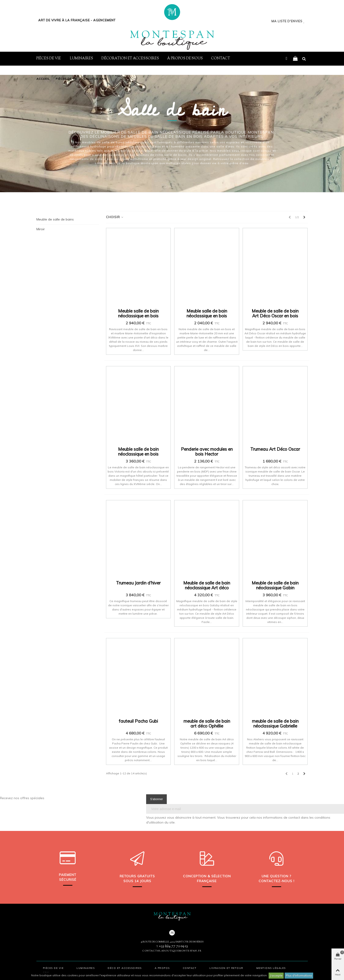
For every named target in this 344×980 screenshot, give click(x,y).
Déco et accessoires (125, 968)
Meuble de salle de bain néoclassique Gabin (275, 585)
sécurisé (68, 880)
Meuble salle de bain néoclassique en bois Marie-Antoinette (207, 316)
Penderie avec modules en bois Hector (207, 452)
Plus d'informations (299, 975)
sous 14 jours (137, 881)
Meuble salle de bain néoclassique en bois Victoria (138, 454)
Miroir (41, 229)
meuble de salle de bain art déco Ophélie (207, 724)
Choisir (115, 217)
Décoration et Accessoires (130, 59)
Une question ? (276, 876)
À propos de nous (185, 59)
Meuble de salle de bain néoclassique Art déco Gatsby (207, 588)
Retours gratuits (137, 876)
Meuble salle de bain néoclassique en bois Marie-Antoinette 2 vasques (138, 318)
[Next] (304, 217)
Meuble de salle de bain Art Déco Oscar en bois (275, 313)
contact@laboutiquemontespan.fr (172, 951)
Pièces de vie (49, 59)
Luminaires (81, 59)
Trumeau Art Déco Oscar (275, 449)
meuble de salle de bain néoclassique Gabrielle (275, 724)
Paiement (68, 875)
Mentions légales (271, 968)
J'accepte (276, 975)
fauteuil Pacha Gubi (138, 721)
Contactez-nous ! (276, 881)
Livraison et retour (226, 968)
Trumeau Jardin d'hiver (138, 583)
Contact (221, 59)
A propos (162, 968)
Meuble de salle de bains (55, 219)
